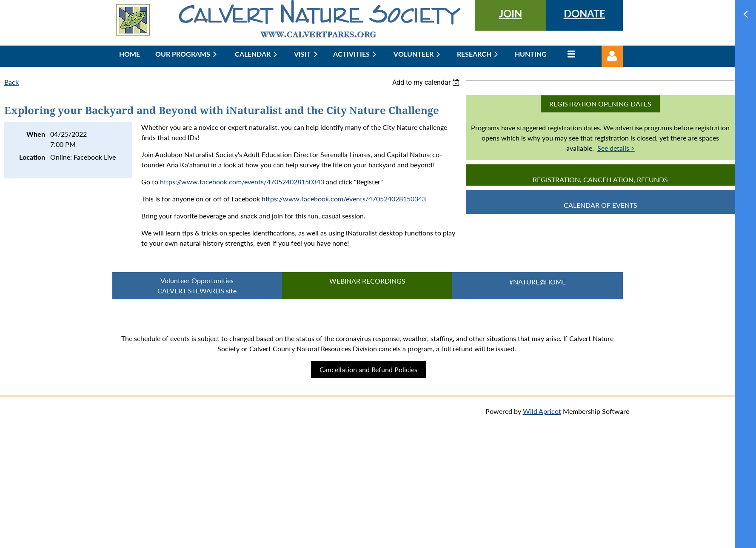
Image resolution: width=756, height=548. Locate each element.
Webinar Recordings (367, 281)
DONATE (585, 13)
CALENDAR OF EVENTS (601, 205)
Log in (612, 56)
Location (32, 157)
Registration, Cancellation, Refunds (600, 179)
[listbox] (427, 82)
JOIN (511, 13)
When (36, 134)
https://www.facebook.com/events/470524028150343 (242, 182)
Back (11, 82)
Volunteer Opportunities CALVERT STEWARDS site (197, 285)
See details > (616, 148)
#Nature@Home (538, 282)
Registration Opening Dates (600, 104)
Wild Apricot (542, 411)
